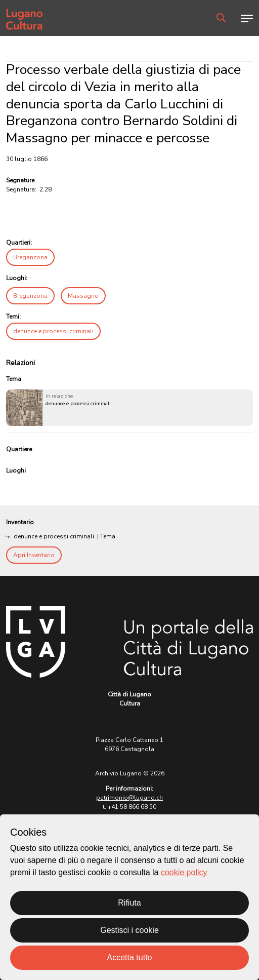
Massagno (83, 296)
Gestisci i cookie (129, 930)
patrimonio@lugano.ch (129, 798)
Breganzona (30, 257)
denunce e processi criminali (53, 331)
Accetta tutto (130, 957)
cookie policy (184, 872)
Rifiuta (129, 903)
